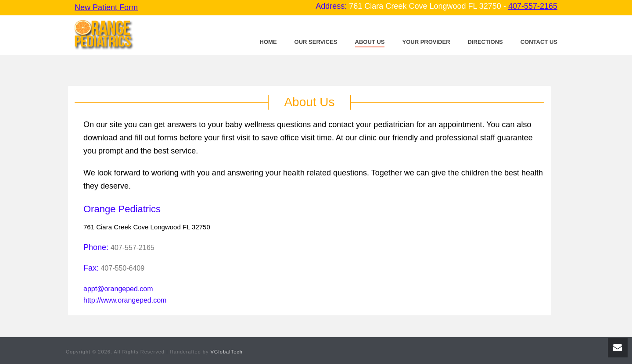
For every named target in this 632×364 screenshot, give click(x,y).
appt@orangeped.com (118, 289)
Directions (485, 42)
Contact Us (539, 42)
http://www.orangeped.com (125, 300)
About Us (370, 42)
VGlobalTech (227, 352)
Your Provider (426, 42)
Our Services (316, 42)
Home (268, 42)
